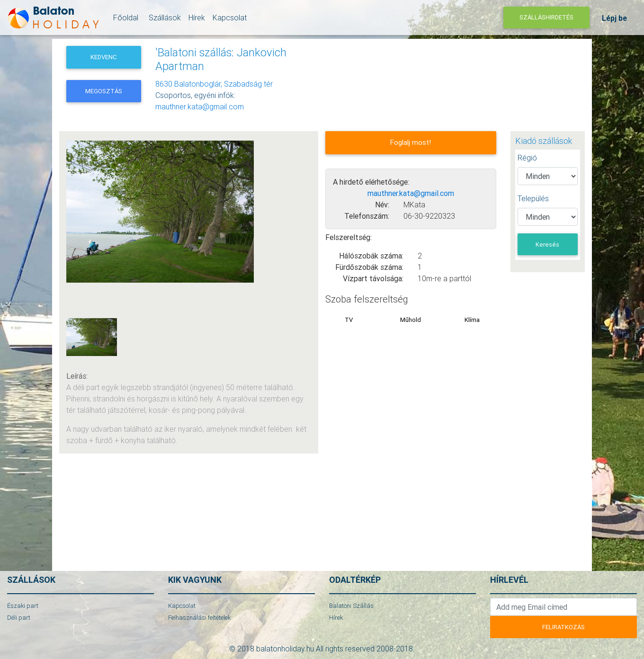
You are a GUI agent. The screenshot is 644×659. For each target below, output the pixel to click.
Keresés (547, 245)
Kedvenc (103, 57)
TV (349, 320)
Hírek (197, 19)
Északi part (23, 606)
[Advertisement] (409, 70)
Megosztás (104, 91)
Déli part (19, 618)
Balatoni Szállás (351, 606)
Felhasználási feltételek (199, 618)
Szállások (163, 19)
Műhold (411, 320)
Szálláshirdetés (546, 19)
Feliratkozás (563, 627)
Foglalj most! (411, 142)
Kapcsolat (230, 19)
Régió (527, 158)
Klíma (472, 320)
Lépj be (614, 20)
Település (533, 198)
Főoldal (124, 19)
